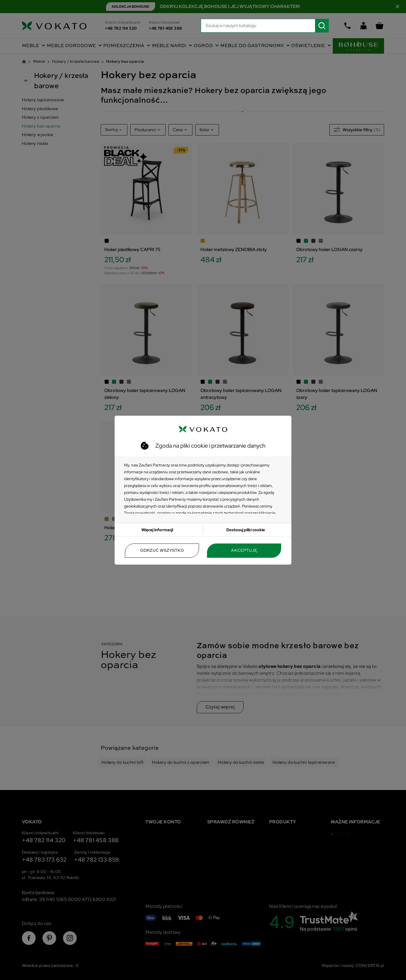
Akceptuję (244, 551)
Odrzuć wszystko (162, 551)
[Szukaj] (265, 26)
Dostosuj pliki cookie (246, 530)
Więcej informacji (157, 530)
